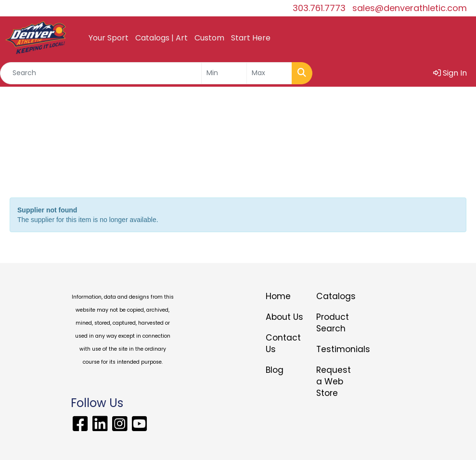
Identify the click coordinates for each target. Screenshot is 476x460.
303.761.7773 (319, 8)
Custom (209, 38)
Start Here (251, 38)
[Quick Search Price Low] (224, 73)
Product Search (333, 323)
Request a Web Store (334, 381)
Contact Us (283, 343)
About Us (284, 317)
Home (278, 296)
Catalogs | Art (161, 38)
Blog (275, 370)
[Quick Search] (101, 73)
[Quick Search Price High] (269, 73)
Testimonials (336, 349)
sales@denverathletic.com (410, 8)
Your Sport (109, 38)
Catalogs (336, 296)
